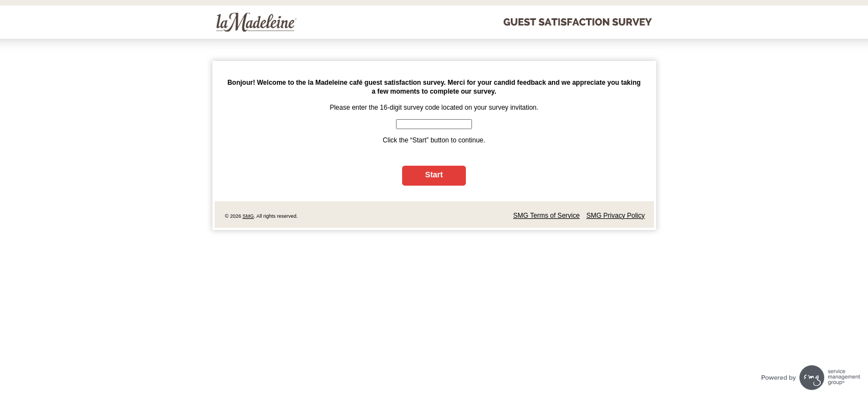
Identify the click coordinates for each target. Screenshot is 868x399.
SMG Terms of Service (546, 216)
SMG (248, 216)
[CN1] (434, 124)
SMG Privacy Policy (615, 216)
